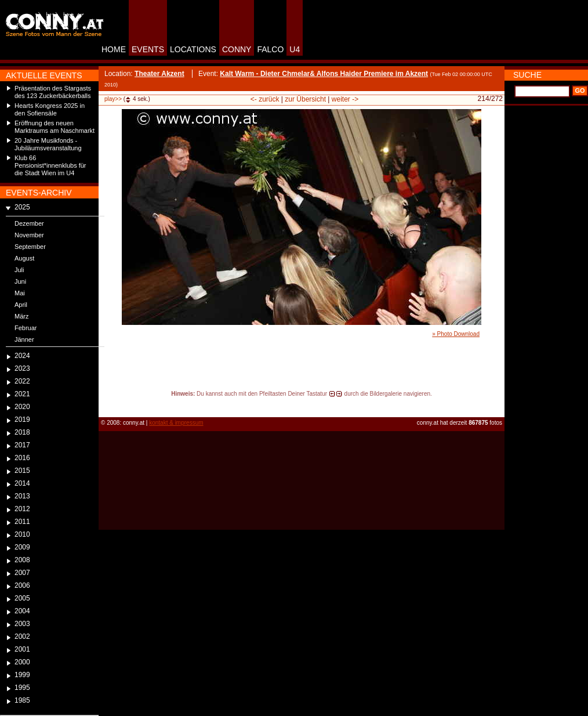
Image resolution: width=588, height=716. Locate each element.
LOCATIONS (193, 49)
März (21, 316)
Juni (20, 281)
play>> (113, 99)
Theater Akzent (159, 74)
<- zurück (265, 99)
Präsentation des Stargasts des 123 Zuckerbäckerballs (53, 92)
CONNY (237, 49)
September (30, 247)
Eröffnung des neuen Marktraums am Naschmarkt (55, 127)
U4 (295, 49)
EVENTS (148, 49)
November (29, 235)
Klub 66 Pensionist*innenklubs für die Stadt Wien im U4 (50, 165)
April (21, 305)
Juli (19, 270)
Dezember (29, 223)
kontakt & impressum (176, 423)
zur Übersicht (305, 99)
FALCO (270, 49)
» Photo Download (456, 334)
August (24, 258)
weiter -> (345, 99)
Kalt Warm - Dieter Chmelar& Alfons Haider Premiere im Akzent (324, 74)
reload (108, 404)
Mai (20, 293)
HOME (114, 49)
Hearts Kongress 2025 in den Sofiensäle (50, 109)
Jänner (24, 339)
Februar (26, 328)
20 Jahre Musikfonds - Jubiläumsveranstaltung (48, 144)
